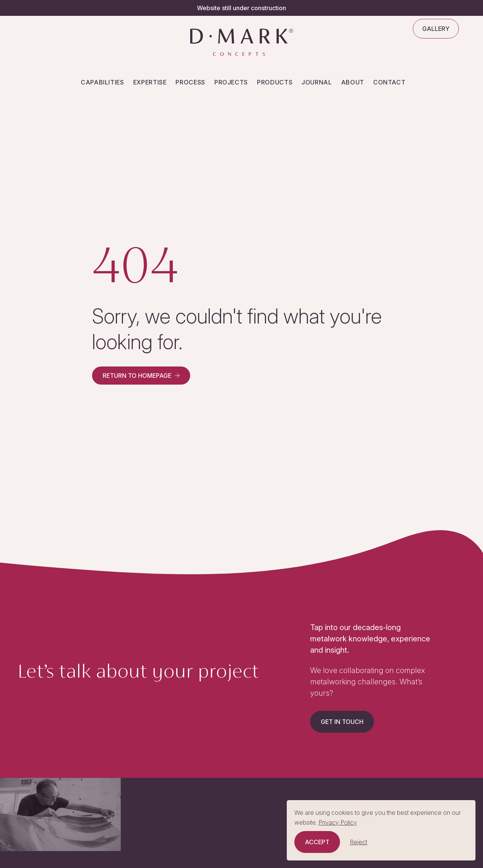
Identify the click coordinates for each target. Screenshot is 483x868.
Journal (317, 82)
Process (190, 82)
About (353, 82)
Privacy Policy (338, 822)
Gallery (436, 29)
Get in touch (342, 722)
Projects (231, 82)
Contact (389, 82)
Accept (317, 842)
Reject (358, 842)
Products (275, 82)
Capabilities (102, 82)
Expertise (150, 82)
